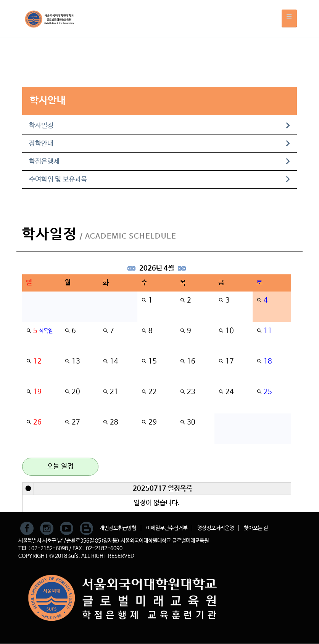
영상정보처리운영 (216, 528)
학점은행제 (159, 162)
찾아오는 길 (256, 528)
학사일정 (159, 126)
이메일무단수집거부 (167, 528)
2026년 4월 (157, 268)
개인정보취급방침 (118, 528)
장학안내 (159, 144)
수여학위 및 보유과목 (159, 179)
